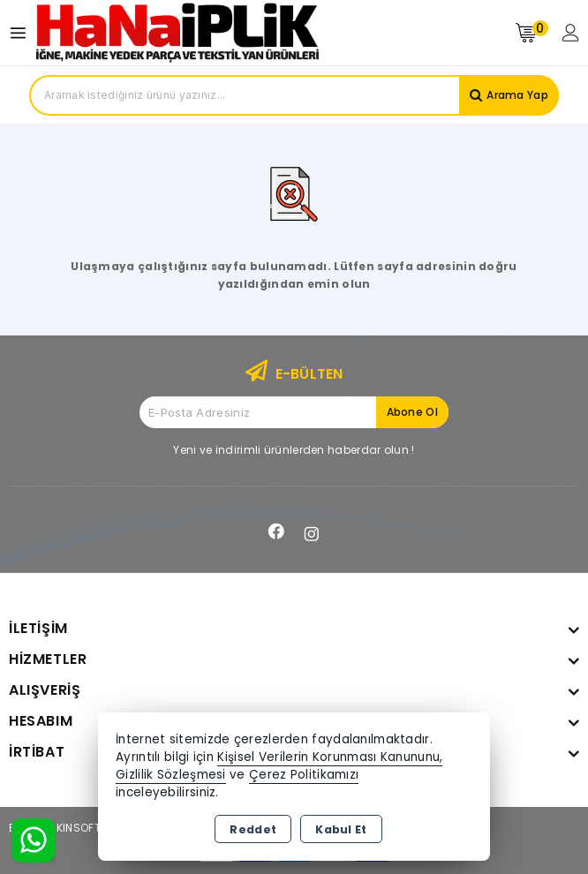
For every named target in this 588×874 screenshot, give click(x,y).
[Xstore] (177, 32)
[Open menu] (23, 33)
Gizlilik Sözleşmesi (171, 775)
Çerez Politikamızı (304, 775)
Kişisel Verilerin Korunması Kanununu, (330, 757)
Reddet (253, 829)
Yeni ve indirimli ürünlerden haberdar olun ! (294, 450)
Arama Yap (517, 95)
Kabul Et (341, 829)
